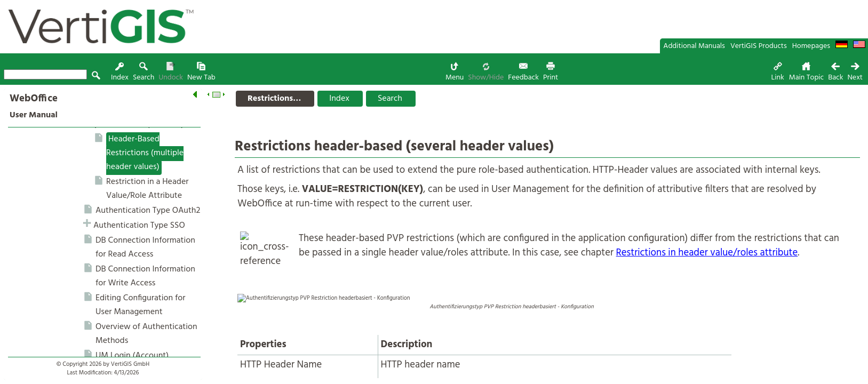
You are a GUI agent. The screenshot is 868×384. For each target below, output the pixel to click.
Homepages (811, 46)
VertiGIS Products (759, 46)
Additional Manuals (694, 46)
